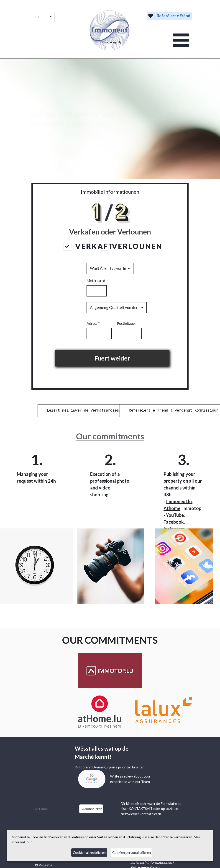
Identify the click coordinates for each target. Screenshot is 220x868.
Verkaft (89, 246)
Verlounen (131, 246)
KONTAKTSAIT (141, 809)
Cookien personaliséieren (132, 853)
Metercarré (96, 280)
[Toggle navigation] (181, 40)
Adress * (93, 323)
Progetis (45, 865)
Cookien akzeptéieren (89, 853)
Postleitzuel (126, 323)
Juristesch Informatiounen (151, 862)
